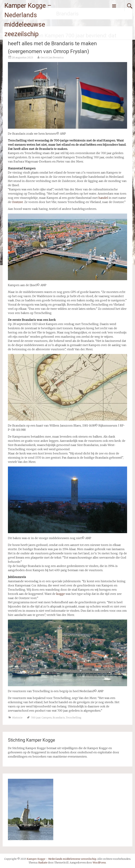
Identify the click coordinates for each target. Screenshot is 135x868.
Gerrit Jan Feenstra (52, 58)
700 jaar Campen (41, 718)
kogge (61, 594)
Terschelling (74, 718)
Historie (17, 718)
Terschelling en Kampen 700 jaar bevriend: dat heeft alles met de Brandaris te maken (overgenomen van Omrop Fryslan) (62, 43)
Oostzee (17, 202)
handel (103, 198)
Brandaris (59, 718)
